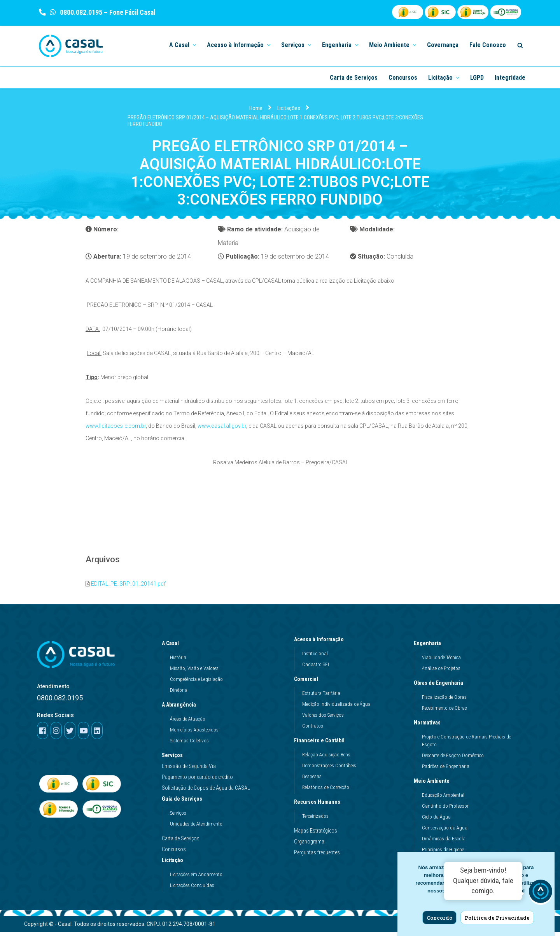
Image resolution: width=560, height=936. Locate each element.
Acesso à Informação (321, 643)
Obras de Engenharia (440, 686)
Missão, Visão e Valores (194, 672)
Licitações (289, 108)
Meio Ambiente (434, 784)
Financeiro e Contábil (321, 744)
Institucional (315, 657)
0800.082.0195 (80, 12)
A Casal (172, 647)
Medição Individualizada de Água (336, 708)
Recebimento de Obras (444, 711)
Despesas (312, 780)
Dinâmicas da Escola (444, 842)
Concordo (439, 918)
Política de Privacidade (497, 918)
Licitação (174, 864)
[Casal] (71, 46)
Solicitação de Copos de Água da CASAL (206, 791)
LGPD (477, 78)
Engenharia (429, 647)
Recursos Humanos (319, 805)
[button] (194, 45)
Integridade (510, 78)
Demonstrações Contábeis (329, 769)
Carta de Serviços (354, 78)
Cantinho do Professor (445, 809)
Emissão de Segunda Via (189, 770)
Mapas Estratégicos (316, 834)
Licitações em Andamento (196, 878)
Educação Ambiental (443, 799)
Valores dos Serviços (323, 718)
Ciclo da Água (436, 820)
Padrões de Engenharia (446, 770)
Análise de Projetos (441, 672)
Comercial (308, 682)
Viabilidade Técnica (441, 661)
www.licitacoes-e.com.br (116, 428)
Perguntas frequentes (317, 856)
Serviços (172, 759)
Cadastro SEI (316, 668)
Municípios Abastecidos (194, 733)
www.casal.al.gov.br (222, 428)
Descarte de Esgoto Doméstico (453, 759)
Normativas (429, 726)
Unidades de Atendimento (196, 827)
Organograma (309, 845)
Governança (443, 45)
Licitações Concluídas (192, 889)
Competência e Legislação (196, 683)
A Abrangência (181, 708)
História (178, 661)
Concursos (403, 78)
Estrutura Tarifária (321, 697)
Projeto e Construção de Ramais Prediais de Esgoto (466, 744)
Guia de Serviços (184, 802)
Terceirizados (315, 820)
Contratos (313, 729)
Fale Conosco (488, 45)
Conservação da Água (445, 831)
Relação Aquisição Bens (326, 758)
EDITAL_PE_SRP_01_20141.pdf (128, 587)
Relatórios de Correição (326, 791)
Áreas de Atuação (188, 722)
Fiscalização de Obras (444, 701)
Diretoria (179, 694)
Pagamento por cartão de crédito (197, 780)
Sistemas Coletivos (189, 744)
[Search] (520, 45)
